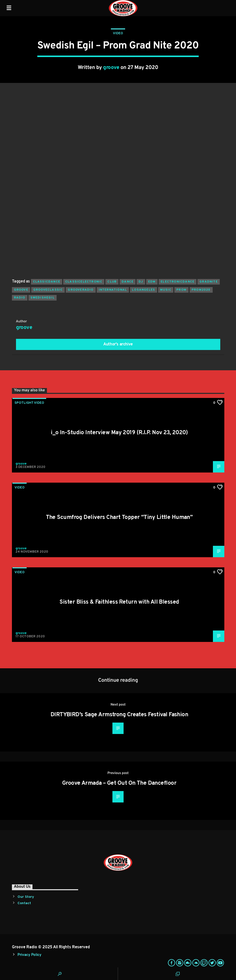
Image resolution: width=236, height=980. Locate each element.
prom (181, 290)
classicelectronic (84, 282)
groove (111, 68)
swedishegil (43, 298)
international (113, 290)
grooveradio (81, 290)
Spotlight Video (29, 403)
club (112, 282)
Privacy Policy (29, 955)
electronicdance (178, 282)
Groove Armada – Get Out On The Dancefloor (119, 783)
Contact (24, 903)
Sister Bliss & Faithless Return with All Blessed (119, 602)
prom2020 (201, 290)
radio (20, 298)
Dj (141, 282)
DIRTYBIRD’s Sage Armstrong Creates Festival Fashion (119, 715)
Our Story (26, 897)
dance (128, 282)
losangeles (144, 290)
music (166, 290)
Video (118, 33)
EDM (152, 282)
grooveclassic (48, 290)
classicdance (47, 282)
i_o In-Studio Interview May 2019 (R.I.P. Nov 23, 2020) (119, 433)
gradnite (209, 282)
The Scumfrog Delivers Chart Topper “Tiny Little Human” (119, 518)
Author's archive (118, 344)
